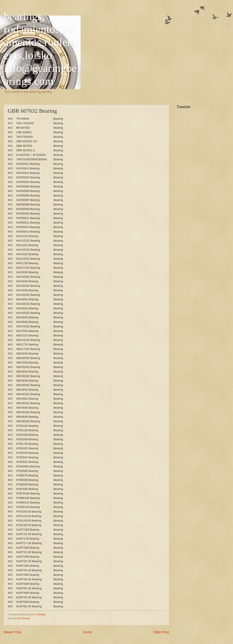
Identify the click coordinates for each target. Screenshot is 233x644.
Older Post (161, 632)
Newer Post (12, 632)
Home (87, 632)
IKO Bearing (23, 618)
